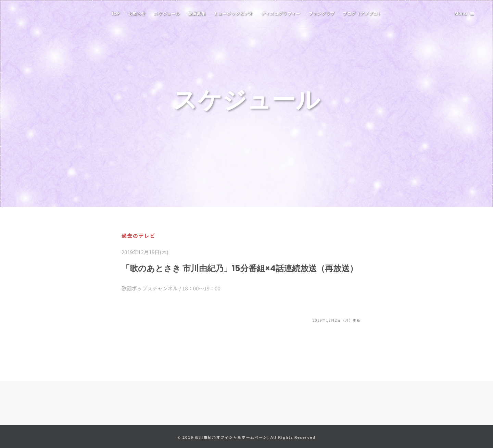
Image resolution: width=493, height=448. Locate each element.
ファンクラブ (321, 14)
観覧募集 (197, 14)
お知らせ (137, 14)
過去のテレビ (138, 235)
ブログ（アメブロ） (362, 14)
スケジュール (167, 14)
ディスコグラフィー (281, 14)
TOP (116, 14)
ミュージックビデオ (233, 14)
